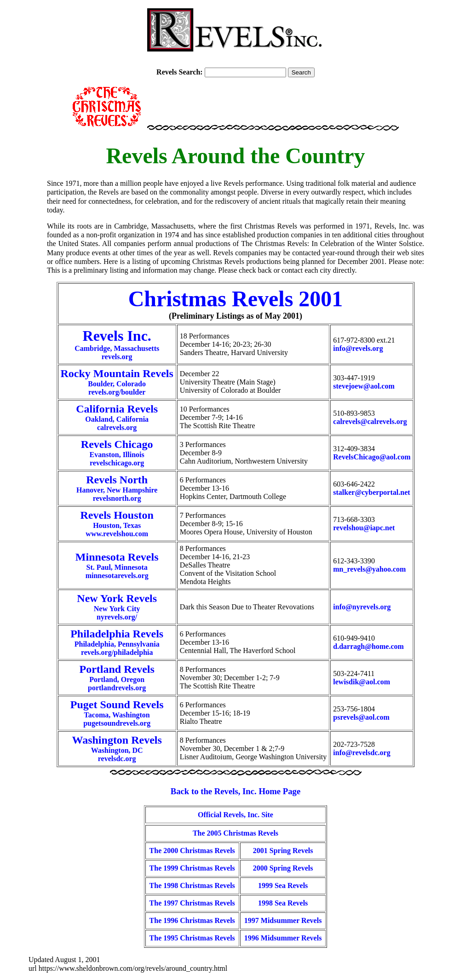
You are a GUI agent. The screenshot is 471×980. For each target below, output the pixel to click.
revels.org (117, 357)
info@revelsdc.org (362, 753)
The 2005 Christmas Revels (235, 833)
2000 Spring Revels (283, 868)
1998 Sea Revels (283, 903)
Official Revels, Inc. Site (235, 815)
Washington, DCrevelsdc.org (117, 750)
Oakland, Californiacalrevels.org (117, 419)
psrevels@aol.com (361, 717)
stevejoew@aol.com (364, 386)
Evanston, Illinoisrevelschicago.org (117, 454)
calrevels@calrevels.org (370, 421)
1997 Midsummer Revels (283, 920)
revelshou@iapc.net (364, 528)
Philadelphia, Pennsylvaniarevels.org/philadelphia (117, 644)
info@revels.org (358, 348)
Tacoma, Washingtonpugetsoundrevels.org (117, 714)
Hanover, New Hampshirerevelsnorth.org (117, 490)
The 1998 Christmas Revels (192, 885)
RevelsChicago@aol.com (372, 457)
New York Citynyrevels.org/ (117, 608)
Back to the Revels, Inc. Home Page (236, 791)
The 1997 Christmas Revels (192, 903)
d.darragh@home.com (368, 646)
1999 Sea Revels (283, 885)
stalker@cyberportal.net (371, 492)
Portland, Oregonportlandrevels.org (117, 679)
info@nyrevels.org (362, 607)
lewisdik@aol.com (362, 682)
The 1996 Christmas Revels (192, 920)
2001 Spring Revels (283, 851)
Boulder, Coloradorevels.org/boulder (117, 383)
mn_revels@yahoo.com (369, 569)
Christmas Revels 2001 (236, 299)
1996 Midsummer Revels (283, 938)
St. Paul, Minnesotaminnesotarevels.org (117, 567)
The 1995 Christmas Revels (192, 938)
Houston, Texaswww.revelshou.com (117, 525)
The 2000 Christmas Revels (192, 851)
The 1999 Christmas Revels (192, 868)
